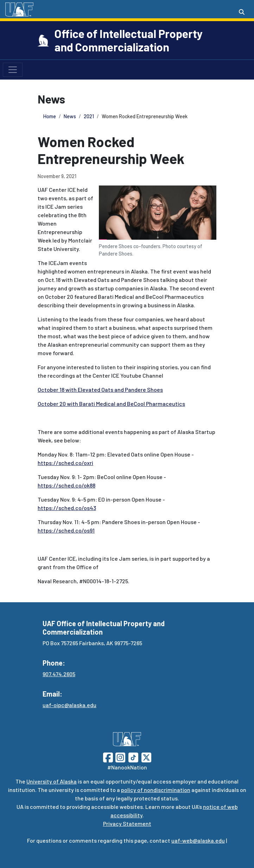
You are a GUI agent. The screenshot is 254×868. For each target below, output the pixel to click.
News (70, 116)
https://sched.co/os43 (67, 508)
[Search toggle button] (242, 12)
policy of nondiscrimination (156, 790)
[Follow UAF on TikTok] (133, 757)
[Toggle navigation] (13, 70)
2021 (89, 116)
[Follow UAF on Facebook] (108, 757)
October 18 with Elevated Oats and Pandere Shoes (100, 389)
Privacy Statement (127, 823)
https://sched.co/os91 (66, 530)
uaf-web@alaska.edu (198, 840)
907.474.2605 (59, 674)
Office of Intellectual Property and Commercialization (129, 40)
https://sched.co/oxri (65, 463)
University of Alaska (52, 781)
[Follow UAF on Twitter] (146, 757)
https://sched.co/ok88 (66, 485)
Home (50, 116)
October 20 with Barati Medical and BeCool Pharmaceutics (111, 404)
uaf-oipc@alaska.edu (69, 705)
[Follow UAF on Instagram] (120, 757)
